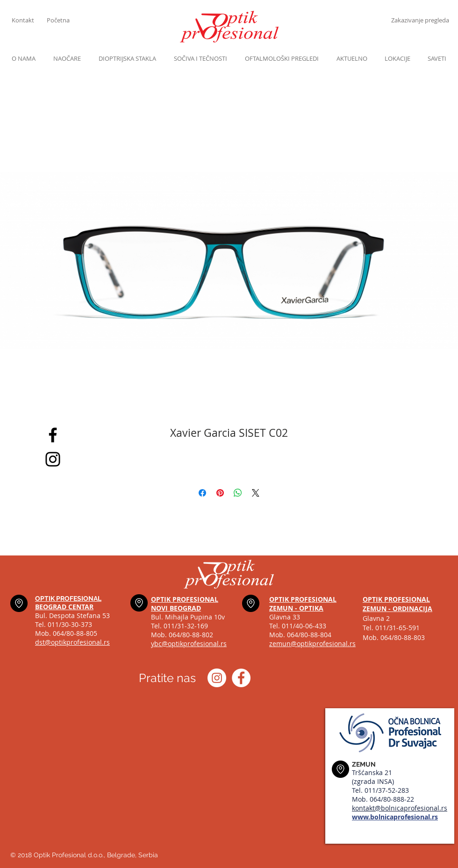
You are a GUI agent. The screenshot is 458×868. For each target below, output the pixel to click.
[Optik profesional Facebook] (241, 678)
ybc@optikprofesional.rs (189, 644)
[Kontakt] (29, 20)
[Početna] (64, 20)
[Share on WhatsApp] (238, 493)
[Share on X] (256, 493)
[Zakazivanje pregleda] (420, 20)
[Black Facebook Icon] (53, 435)
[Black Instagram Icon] (53, 459)
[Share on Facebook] (202, 493)
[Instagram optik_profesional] (217, 678)
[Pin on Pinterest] (220, 493)
